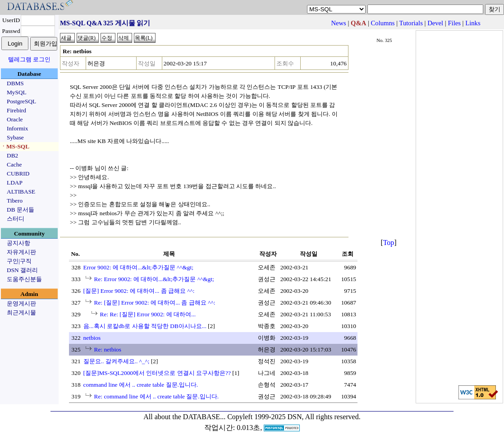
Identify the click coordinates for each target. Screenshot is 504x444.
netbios (92, 338)
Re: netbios (108, 349)
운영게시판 (21, 303)
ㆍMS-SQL (15, 146)
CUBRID (18, 173)
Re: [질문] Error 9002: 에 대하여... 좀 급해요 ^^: (155, 303)
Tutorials (411, 23)
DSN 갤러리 (22, 270)
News (338, 23)
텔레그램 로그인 (29, 59)
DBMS (15, 83)
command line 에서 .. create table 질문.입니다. (141, 385)
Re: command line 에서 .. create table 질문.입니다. (156, 396)
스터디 (16, 219)
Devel (435, 23)
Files (454, 23)
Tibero (15, 201)
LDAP (15, 183)
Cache (14, 164)
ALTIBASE (21, 192)
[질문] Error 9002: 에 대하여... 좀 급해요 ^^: (139, 291)
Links (473, 23)
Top (389, 243)
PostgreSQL (21, 101)
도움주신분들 (24, 279)
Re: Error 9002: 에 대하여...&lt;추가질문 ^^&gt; (154, 279)
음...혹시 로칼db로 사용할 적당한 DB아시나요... (145, 326)
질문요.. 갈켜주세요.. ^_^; (117, 361)
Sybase (15, 137)
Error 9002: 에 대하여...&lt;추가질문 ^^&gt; (138, 267)
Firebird (16, 110)
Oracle (15, 119)
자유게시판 (21, 252)
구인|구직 (19, 261)
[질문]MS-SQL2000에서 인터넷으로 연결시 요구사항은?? (157, 373)
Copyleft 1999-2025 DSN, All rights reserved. (294, 417)
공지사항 (18, 243)
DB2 (12, 155)
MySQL (17, 92)
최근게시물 (21, 312)
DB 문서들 (21, 210)
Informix (17, 128)
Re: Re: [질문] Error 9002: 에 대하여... (148, 314)
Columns (383, 23)
